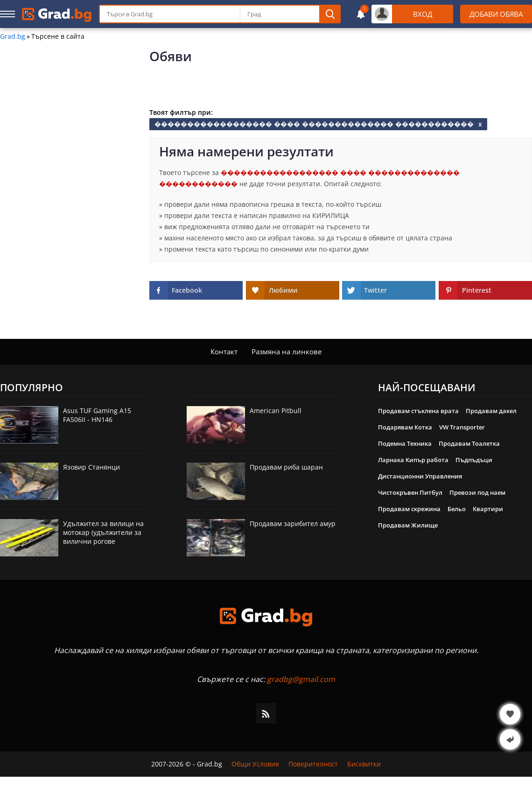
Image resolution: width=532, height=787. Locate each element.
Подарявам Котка (405, 427)
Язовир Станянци (91, 467)
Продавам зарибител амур (293, 523)
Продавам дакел (491, 411)
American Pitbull (276, 411)
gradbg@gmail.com (301, 679)
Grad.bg (13, 36)
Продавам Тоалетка (469, 443)
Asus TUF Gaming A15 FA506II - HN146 (97, 415)
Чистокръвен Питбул (410, 492)
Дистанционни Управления (420, 476)
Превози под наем (477, 492)
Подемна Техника (405, 443)
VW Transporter (462, 427)
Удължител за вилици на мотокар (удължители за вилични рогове (103, 532)
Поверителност (313, 764)
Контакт (224, 351)
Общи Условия (255, 764)
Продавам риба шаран (286, 467)
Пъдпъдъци (474, 460)
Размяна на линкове (287, 351)
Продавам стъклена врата (418, 411)
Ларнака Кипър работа (413, 460)
